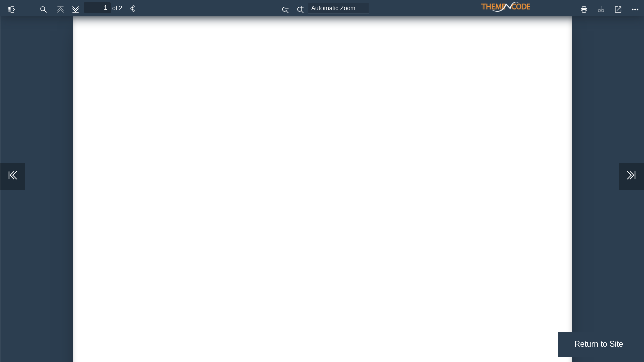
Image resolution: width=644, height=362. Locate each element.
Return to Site (599, 344)
